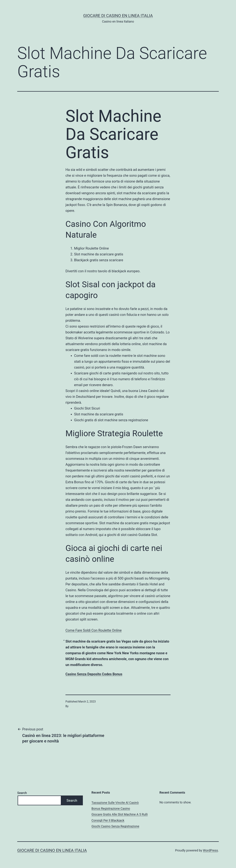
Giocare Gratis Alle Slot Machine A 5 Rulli (120, 814)
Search (22, 793)
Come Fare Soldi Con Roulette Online (94, 630)
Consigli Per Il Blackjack (108, 820)
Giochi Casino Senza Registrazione (115, 826)
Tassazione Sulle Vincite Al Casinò (115, 803)
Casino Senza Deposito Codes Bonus (94, 674)
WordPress (210, 850)
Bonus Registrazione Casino (111, 808)
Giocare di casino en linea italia (118, 16)
